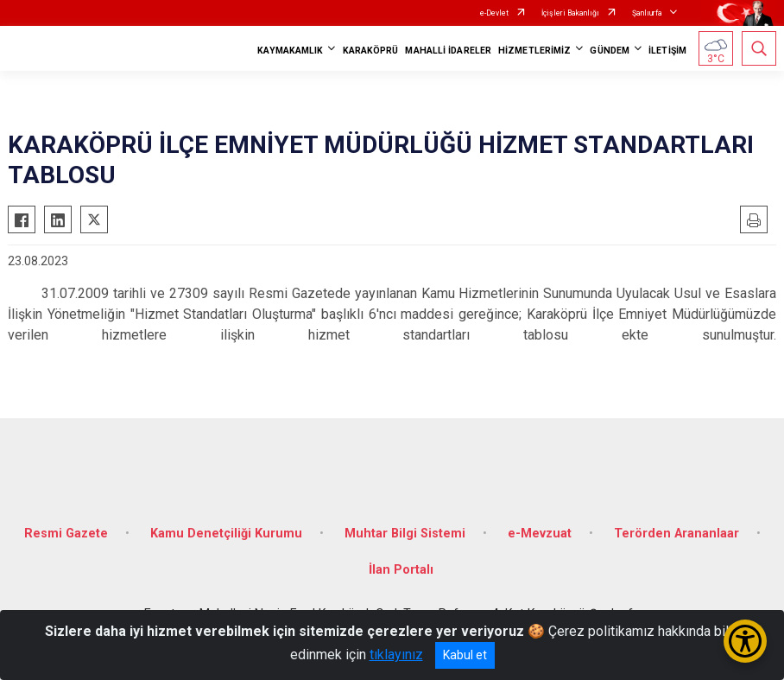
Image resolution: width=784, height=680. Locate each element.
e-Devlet (494, 13)
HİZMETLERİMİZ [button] (534, 51)
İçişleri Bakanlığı (570, 13)
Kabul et (465, 655)
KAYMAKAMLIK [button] (290, 51)
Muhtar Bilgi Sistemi (405, 534)
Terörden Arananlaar (677, 534)
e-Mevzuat (540, 534)
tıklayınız (396, 655)
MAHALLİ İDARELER (448, 51)
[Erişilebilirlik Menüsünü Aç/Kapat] (745, 641)
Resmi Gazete (66, 534)
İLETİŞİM (667, 51)
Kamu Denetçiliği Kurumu (226, 534)
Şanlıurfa (647, 13)
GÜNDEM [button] (610, 51)
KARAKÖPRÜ (371, 51)
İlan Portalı (401, 570)
